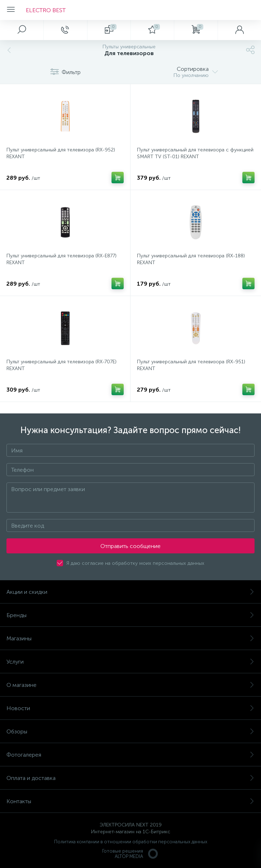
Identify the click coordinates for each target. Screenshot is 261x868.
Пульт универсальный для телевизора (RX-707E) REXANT (61, 365)
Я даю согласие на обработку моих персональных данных (135, 563)
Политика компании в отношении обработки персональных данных (131, 842)
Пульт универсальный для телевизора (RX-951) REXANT (191, 365)
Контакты (130, 801)
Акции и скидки (130, 592)
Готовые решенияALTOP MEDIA (130, 854)
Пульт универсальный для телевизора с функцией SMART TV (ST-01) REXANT (195, 153)
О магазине (130, 685)
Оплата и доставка (130, 778)
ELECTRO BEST (46, 10)
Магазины (130, 638)
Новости (130, 708)
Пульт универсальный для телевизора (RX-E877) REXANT (61, 259)
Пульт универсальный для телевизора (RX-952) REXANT (61, 153)
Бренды (130, 615)
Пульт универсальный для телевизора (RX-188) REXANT (191, 259)
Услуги (130, 662)
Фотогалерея (130, 755)
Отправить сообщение (130, 546)
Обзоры (130, 731)
